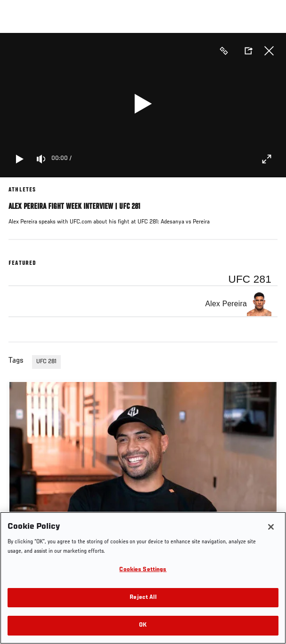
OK (143, 625)
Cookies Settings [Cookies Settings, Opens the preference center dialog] (143, 570)
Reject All (143, 598)
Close (269, 51)
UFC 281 (46, 362)
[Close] (271, 527)
